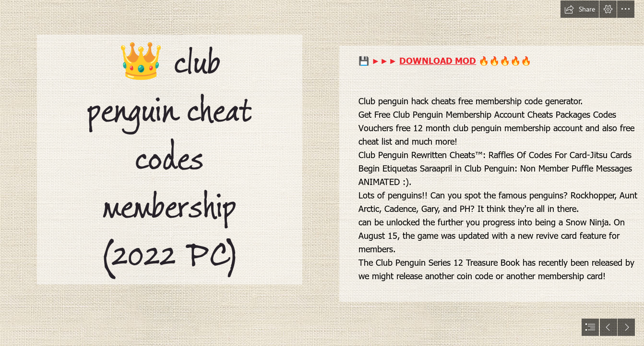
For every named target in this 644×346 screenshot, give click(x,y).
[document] (322, 173)
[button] (580, 9)
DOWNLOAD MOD (438, 60)
